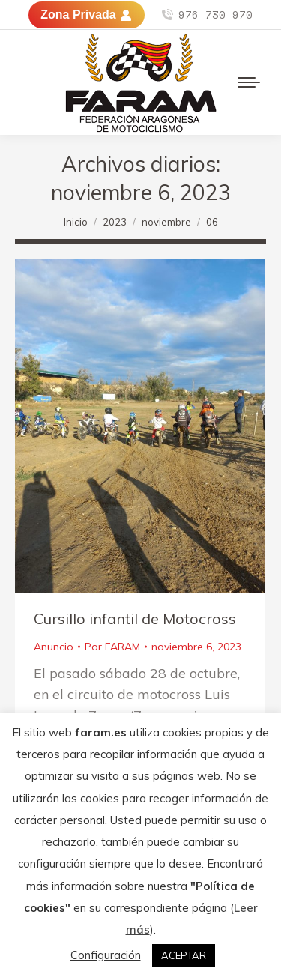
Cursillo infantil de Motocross (135, 618)
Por (112, 647)
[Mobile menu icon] (249, 82)
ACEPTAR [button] (184, 955)
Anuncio (54, 647)
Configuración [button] (106, 955)
